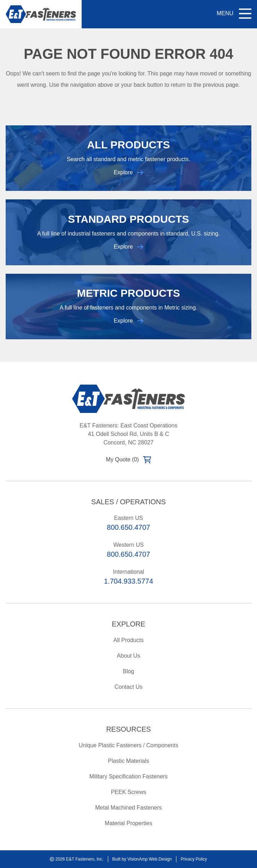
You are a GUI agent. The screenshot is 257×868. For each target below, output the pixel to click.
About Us (129, 656)
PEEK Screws (129, 792)
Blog (128, 671)
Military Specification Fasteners (128, 776)
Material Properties (128, 823)
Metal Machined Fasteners (128, 808)
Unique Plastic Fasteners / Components (129, 745)
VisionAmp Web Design (150, 859)
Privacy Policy (194, 859)
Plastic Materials (128, 761)
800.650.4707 (128, 527)
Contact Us (128, 687)
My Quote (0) (129, 460)
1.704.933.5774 (128, 581)
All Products (128, 640)
